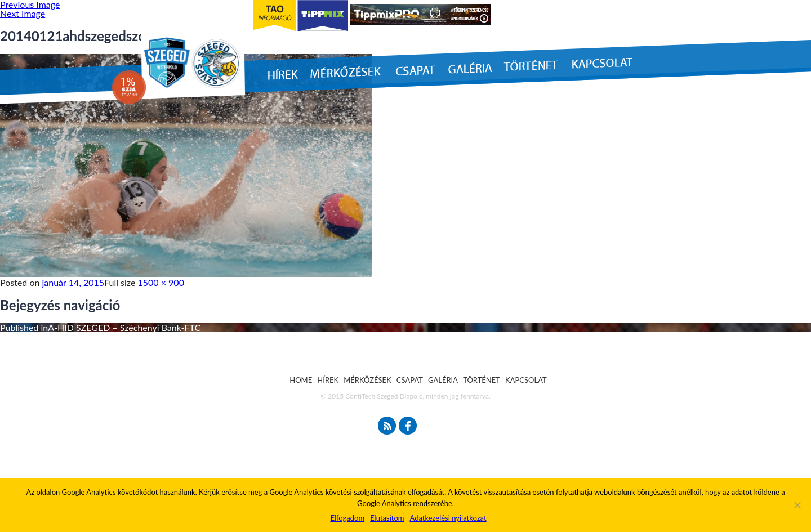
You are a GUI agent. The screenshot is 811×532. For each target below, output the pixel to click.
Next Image (23, 13)
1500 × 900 (161, 282)
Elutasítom (387, 518)
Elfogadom (347, 518)
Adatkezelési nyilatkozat (448, 518)
